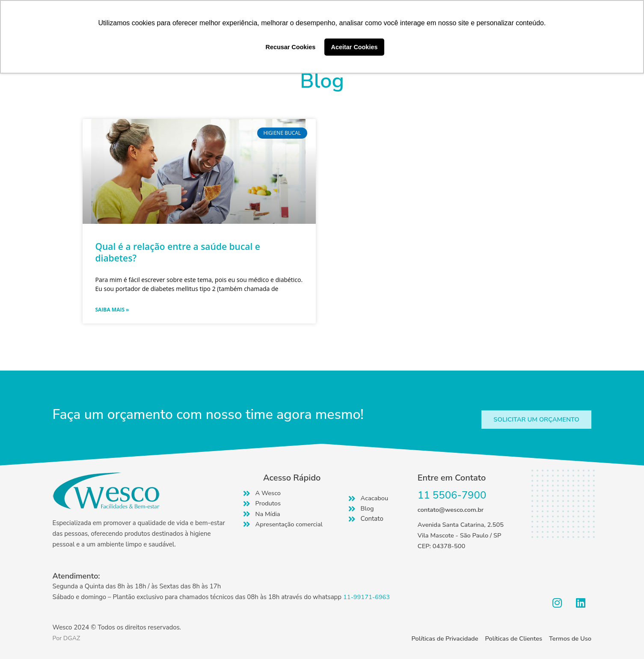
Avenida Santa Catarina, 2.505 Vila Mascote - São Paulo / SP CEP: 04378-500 (462, 536)
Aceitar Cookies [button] (355, 47)
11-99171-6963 (367, 597)
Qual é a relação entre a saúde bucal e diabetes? (178, 252)
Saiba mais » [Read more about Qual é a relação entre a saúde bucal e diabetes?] (112, 310)
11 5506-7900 (452, 496)
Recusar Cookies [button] (291, 47)
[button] (535, 420)
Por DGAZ (67, 638)
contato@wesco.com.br (451, 510)
